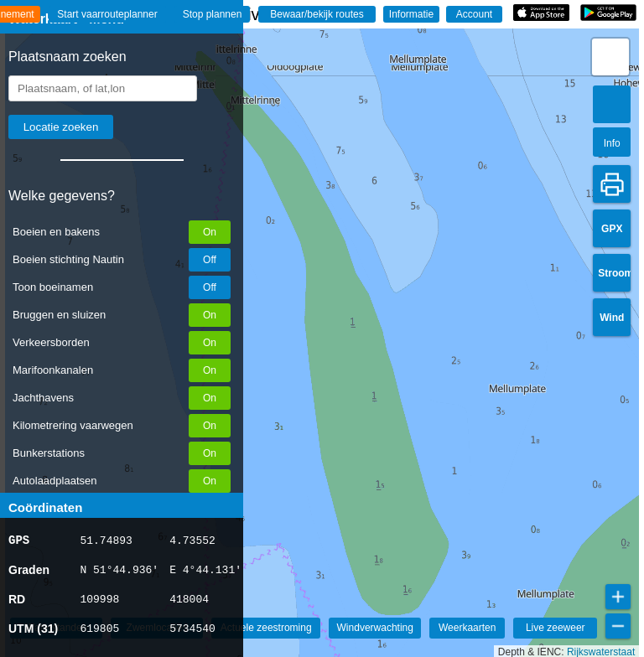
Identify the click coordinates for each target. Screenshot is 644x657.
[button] (610, 57)
